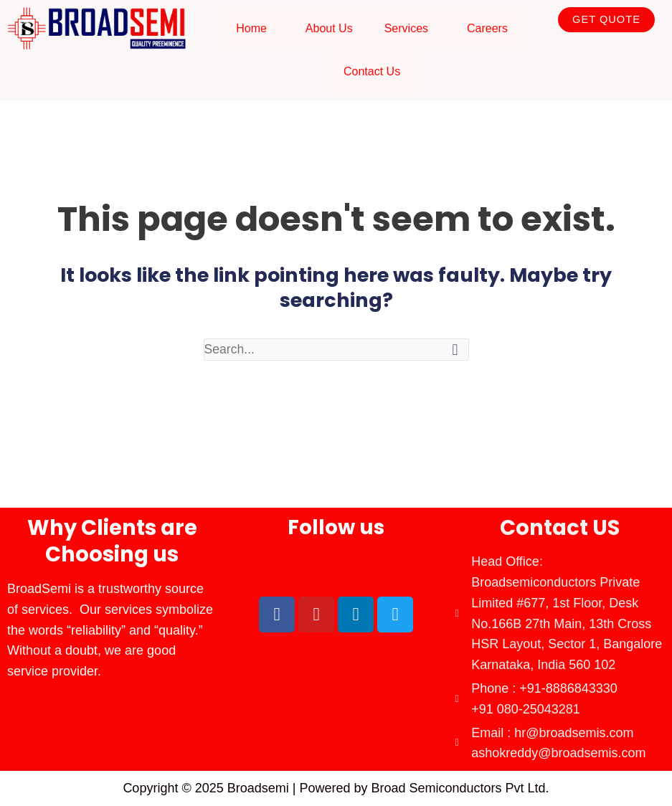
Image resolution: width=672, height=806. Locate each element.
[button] (255, 29)
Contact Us (372, 71)
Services (406, 28)
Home (251, 28)
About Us (329, 28)
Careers (487, 28)
